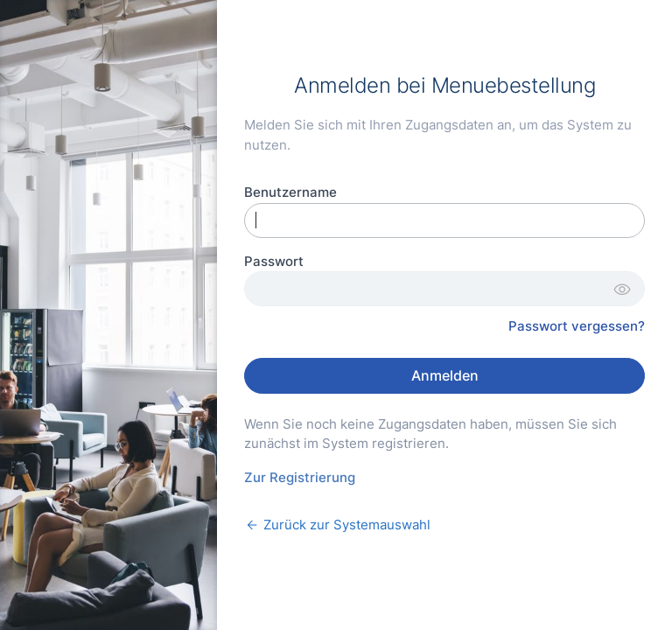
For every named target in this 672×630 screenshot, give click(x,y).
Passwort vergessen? (577, 326)
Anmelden (445, 375)
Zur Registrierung (300, 477)
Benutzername (290, 192)
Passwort (274, 261)
